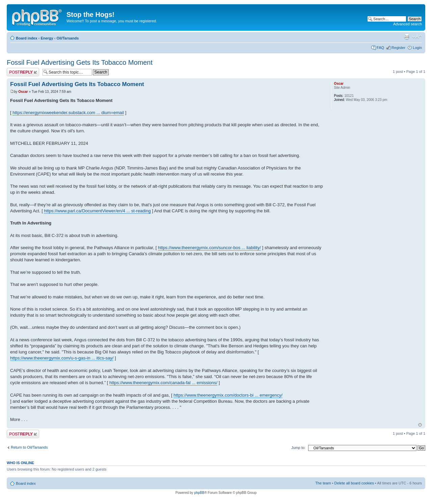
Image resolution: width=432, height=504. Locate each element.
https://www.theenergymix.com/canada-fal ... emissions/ (163, 383)
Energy (47, 38)
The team (323, 483)
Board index (27, 38)
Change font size (417, 37)
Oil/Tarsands (67, 38)
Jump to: (298, 448)
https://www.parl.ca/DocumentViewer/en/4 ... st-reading (97, 211)
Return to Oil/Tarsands (29, 447)
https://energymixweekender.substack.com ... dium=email (68, 113)
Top (420, 425)
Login (417, 48)
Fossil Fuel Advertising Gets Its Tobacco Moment (80, 62)
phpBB (199, 493)
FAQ (380, 48)
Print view (407, 37)
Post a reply (23, 72)
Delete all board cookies (354, 483)
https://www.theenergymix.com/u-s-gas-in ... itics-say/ (62, 358)
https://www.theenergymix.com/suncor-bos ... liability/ (209, 248)
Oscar (23, 92)
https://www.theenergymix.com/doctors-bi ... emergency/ (228, 395)
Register (398, 48)
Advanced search (408, 24)
